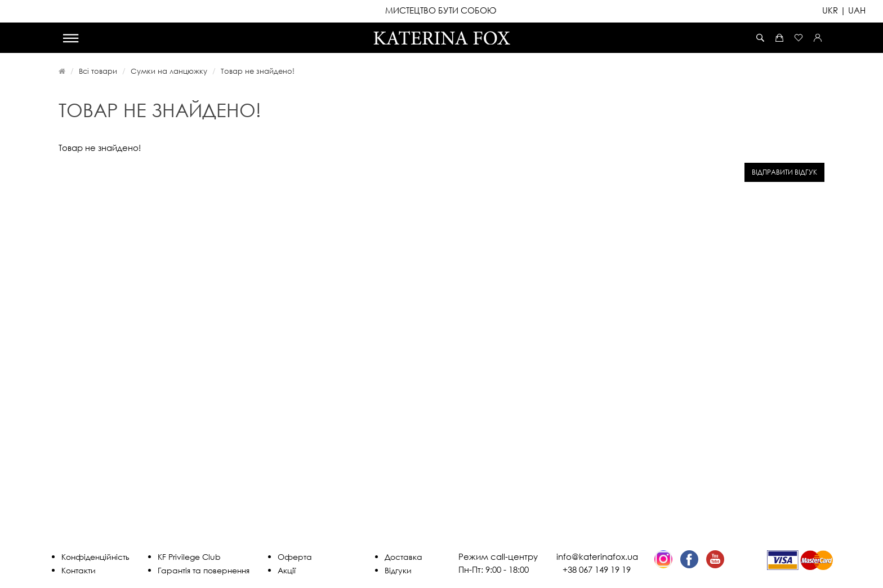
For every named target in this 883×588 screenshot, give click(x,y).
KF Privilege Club (189, 557)
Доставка (403, 557)
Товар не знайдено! (258, 71)
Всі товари (98, 71)
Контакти (79, 570)
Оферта (295, 557)
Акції (287, 570)
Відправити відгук (784, 172)
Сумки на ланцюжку (169, 71)
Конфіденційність (95, 557)
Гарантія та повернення (204, 570)
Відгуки (398, 570)
